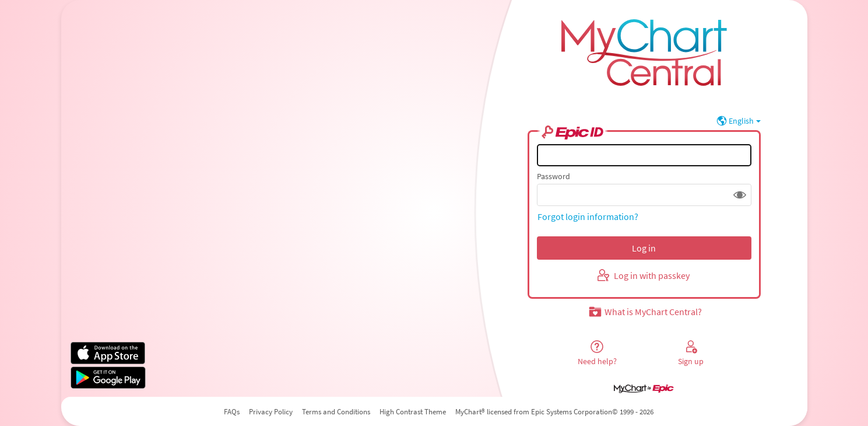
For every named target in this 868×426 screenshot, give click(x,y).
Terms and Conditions (336, 412)
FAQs (232, 412)
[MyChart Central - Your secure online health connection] (644, 48)
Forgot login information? (588, 217)
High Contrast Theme (413, 412)
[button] (740, 195)
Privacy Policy (271, 412)
